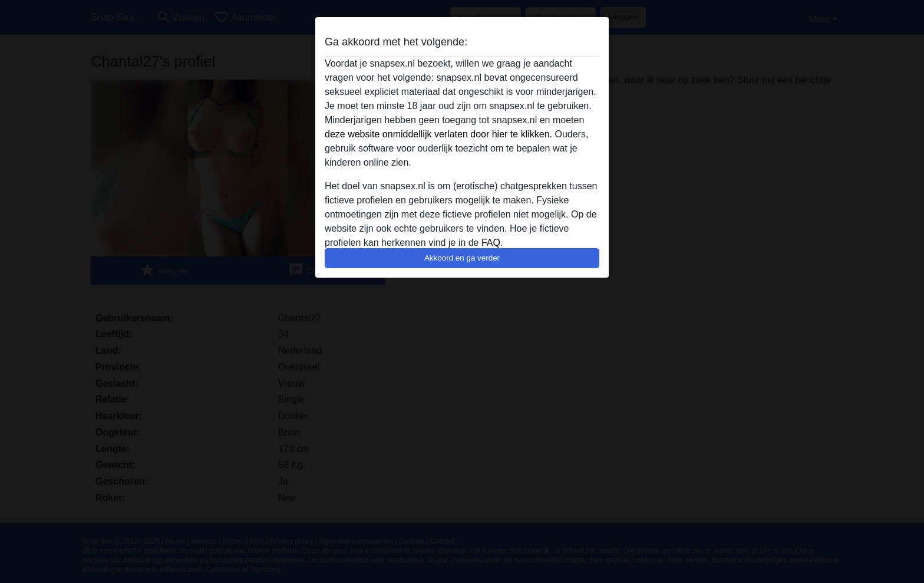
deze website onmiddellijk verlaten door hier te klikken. (438, 134)
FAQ (491, 243)
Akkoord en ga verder (462, 258)
